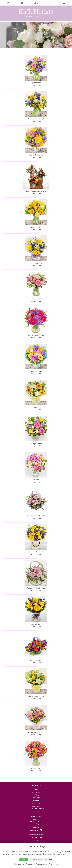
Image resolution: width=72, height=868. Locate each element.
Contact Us (36, 806)
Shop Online (36, 792)
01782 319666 (36, 830)
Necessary (19, 864)
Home (36, 789)
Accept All (24, 860)
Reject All (49, 860)
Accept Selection (36, 860)
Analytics (30, 864)
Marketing (53, 864)
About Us (36, 801)
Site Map (36, 812)
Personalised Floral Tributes (36, 809)
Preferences (42, 864)
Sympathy (36, 798)
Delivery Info (36, 803)
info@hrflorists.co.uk (36, 835)
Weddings (36, 795)
